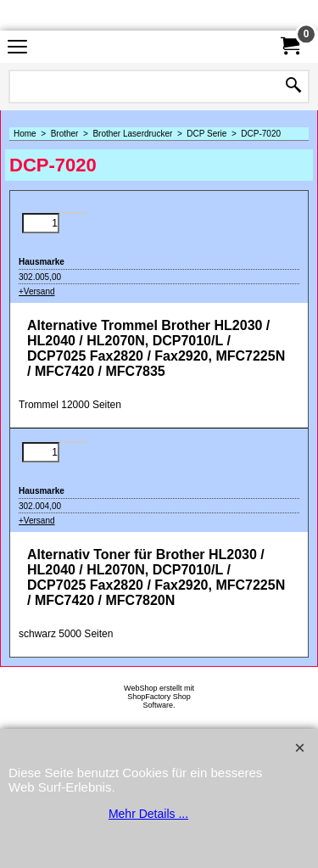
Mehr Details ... (148, 814)
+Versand (37, 291)
